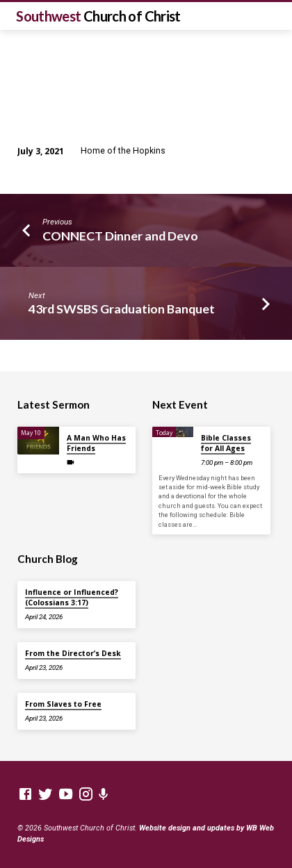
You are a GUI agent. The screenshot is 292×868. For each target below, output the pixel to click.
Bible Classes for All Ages (226, 443)
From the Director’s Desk (73, 653)
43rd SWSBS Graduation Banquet (122, 309)
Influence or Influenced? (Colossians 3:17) (72, 597)
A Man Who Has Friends (96, 443)
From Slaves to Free (63, 704)
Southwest (98, 16)
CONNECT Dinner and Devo (120, 236)
